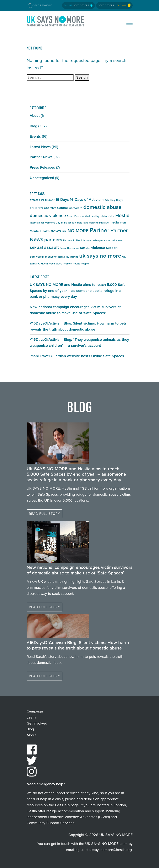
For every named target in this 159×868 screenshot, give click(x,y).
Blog (33, 126)
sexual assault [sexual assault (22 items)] (44, 247)
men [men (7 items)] (123, 223)
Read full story (44, 514)
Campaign (35, 711)
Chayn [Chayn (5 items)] (120, 200)
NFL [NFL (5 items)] (64, 231)
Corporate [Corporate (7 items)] (76, 208)
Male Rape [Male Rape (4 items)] (83, 223)
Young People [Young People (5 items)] (81, 264)
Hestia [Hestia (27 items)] (122, 215)
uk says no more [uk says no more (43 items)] (100, 256)
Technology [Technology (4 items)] (63, 257)
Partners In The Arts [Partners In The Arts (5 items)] (74, 240)
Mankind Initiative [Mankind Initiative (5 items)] (99, 223)
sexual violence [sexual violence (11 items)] (93, 248)
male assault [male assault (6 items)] (69, 223)
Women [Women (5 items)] (68, 264)
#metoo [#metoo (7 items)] (35, 200)
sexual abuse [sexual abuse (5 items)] (115, 240)
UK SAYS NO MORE (56, 22)
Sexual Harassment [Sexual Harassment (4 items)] (70, 248)
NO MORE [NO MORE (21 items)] (78, 231)
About (35, 116)
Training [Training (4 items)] (74, 257)
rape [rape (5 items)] (89, 240)
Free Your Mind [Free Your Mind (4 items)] (82, 216)
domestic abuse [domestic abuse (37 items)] (102, 207)
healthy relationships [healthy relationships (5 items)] (103, 216)
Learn (31, 717)
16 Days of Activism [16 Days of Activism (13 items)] (87, 199)
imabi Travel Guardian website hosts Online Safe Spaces (77, 356)
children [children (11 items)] (36, 208)
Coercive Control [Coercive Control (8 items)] (56, 208)
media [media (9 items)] (114, 222)
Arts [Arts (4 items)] (107, 200)
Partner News (41, 157)
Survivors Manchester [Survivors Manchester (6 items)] (43, 257)
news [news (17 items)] (56, 231)
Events (35, 136)
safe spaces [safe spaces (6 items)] (100, 240)
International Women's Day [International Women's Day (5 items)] (45, 223)
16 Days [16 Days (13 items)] (62, 199)
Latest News (40, 147)
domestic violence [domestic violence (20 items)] (48, 216)
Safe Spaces (78, 5)
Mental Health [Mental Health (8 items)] (40, 231)
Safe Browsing (40, 6)
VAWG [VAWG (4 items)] (59, 264)
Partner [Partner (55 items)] (99, 230)
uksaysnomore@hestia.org (111, 850)
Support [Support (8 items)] (112, 248)
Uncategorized (42, 178)
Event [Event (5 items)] (70, 216)
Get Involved (37, 723)
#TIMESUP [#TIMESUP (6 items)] (48, 200)
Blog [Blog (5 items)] (112, 200)
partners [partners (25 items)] (53, 240)
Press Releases (42, 167)
